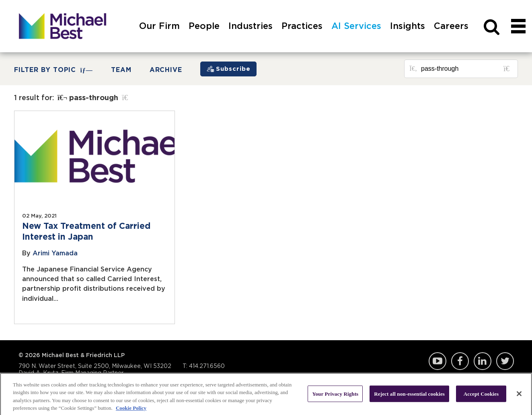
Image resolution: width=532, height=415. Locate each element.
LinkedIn (483, 361)
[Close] (519, 396)
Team (121, 70)
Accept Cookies (481, 396)
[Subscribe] (228, 69)
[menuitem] (159, 35)
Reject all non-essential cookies (409, 396)
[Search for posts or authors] (466, 69)
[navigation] (518, 35)
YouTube (438, 361)
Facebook (460, 361)
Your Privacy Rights (335, 396)
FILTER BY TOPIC (53, 70)
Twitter (505, 361)
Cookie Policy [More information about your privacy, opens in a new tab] (131, 410)
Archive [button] (166, 70)
